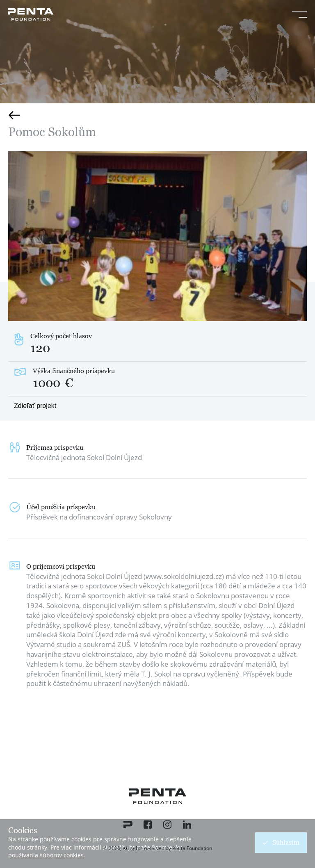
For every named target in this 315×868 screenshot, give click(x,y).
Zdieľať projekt (35, 406)
